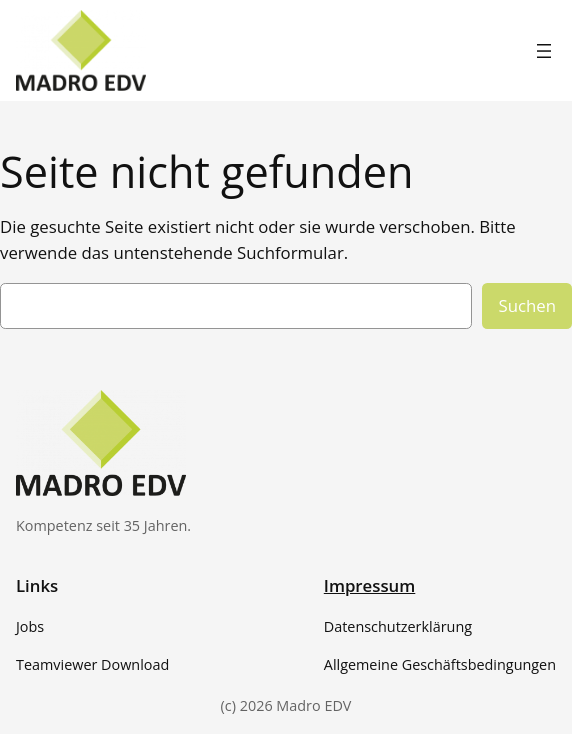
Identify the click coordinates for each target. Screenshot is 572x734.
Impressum (370, 585)
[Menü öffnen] (544, 51)
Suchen (527, 305)
